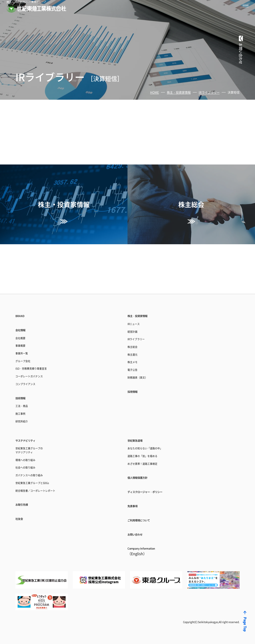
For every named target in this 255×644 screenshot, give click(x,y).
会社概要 (23, 294)
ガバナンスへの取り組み (36, 464)
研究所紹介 (25, 398)
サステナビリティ (31, 419)
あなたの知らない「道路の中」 (154, 429)
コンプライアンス (30, 352)
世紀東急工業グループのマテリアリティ (36, 432)
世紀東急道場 (139, 419)
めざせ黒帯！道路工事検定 (150, 449)
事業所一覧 (25, 313)
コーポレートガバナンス (36, 343)
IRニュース (137, 278)
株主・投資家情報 (179, 92)
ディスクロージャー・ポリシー (155, 481)
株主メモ (135, 326)
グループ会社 (27, 323)
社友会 (21, 516)
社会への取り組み (30, 455)
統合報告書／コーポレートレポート (45, 484)
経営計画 (135, 287)
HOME (155, 92)
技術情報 (23, 368)
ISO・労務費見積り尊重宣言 (39, 333)
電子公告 (135, 336)
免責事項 (135, 498)
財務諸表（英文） (142, 346)
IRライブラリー (209, 92)
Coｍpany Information (149, 550)
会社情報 (23, 284)
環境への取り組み (30, 445)
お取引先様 (25, 500)
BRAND (22, 267)
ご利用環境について (145, 514)
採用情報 (135, 362)
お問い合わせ (139, 530)
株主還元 (135, 317)
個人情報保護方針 (143, 465)
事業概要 (23, 304)
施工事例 (23, 388)
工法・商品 (25, 379)
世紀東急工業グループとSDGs (40, 474)
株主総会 (135, 307)
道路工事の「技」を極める (150, 439)
